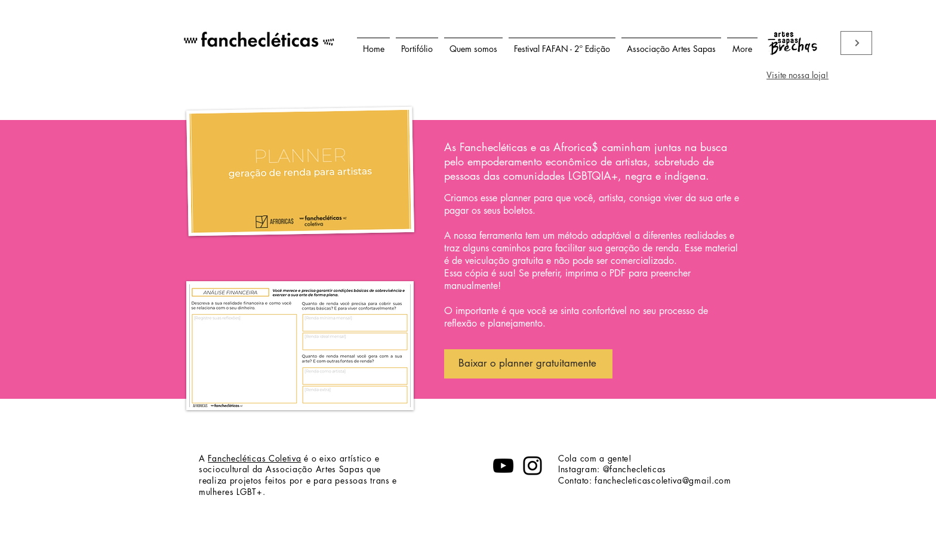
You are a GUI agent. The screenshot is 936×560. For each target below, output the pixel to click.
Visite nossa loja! (798, 75)
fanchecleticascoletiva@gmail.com (663, 480)
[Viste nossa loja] (856, 43)
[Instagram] (532, 466)
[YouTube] (503, 466)
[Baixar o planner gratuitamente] (528, 364)
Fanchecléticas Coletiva (254, 458)
